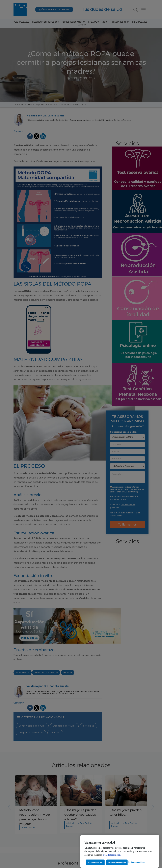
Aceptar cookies (95, 862)
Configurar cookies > (137, 862)
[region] (120, 851)
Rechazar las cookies (117, 862)
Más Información (112, 855)
